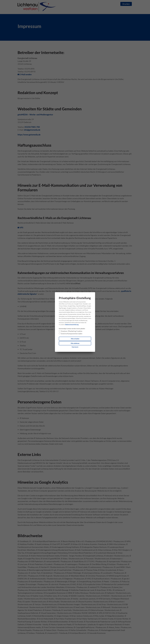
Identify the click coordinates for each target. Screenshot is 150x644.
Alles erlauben (75, 339)
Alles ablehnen (75, 343)
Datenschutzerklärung (72, 325)
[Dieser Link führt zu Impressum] (75, 347)
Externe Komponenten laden (72, 334)
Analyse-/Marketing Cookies (72, 331)
